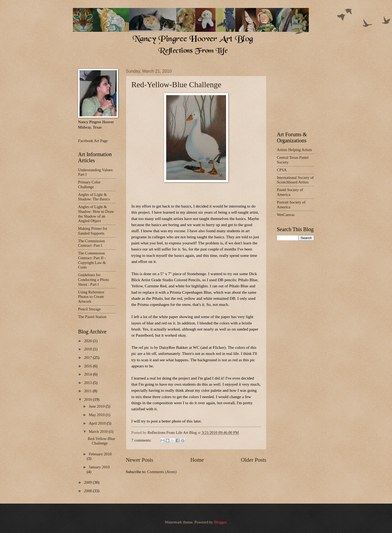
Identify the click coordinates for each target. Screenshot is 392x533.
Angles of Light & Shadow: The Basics (94, 197)
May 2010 (97, 415)
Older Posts (254, 460)
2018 (88, 349)
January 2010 (99, 467)
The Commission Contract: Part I (92, 243)
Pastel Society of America (290, 192)
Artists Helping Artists (294, 150)
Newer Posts (140, 460)
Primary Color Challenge (89, 184)
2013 (88, 383)
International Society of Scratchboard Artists (295, 180)
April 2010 (98, 423)
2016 (88, 366)
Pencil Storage (89, 309)
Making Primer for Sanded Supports (93, 231)
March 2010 (99, 431)
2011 (88, 391)
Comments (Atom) (162, 472)
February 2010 (100, 454)
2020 (88, 341)
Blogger (220, 522)
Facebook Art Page (93, 141)
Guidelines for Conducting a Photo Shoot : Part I (94, 279)
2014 (88, 374)
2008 (88, 491)
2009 (88, 482)
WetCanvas (286, 215)
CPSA (282, 170)
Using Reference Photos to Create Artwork (91, 297)
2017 (88, 358)
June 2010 (97, 406)
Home (197, 460)
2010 (88, 399)
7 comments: (142, 440)
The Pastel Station (92, 317)
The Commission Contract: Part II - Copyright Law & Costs (92, 260)
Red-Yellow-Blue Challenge (176, 84)
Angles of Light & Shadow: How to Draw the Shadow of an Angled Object (96, 214)
